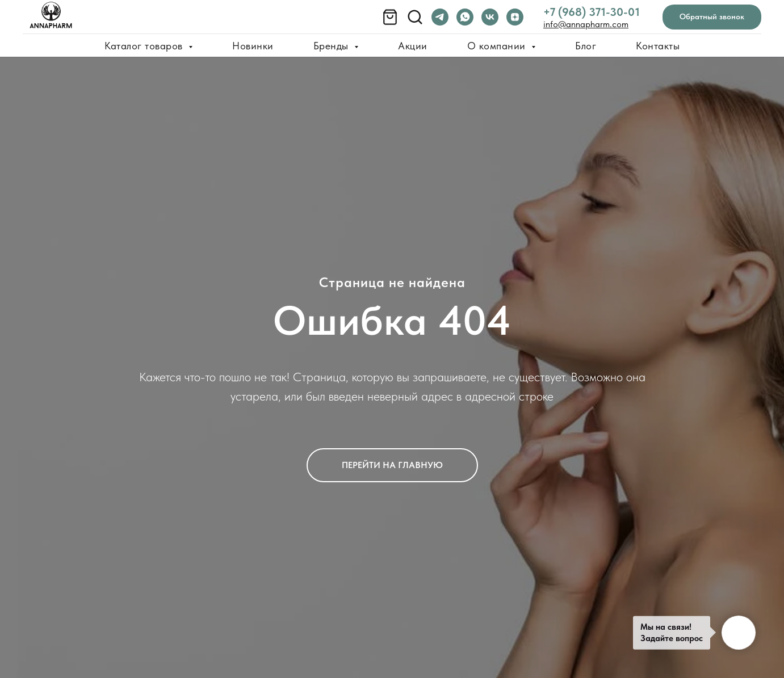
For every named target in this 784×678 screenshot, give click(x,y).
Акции (413, 46)
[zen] (515, 17)
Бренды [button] (333, 46)
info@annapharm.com (586, 24)
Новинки (253, 46)
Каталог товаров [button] (145, 46)
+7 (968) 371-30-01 (592, 12)
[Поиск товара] (415, 17)
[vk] (490, 17)
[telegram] (440, 17)
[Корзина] (390, 17)
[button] (712, 17)
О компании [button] (498, 46)
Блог (586, 46)
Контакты (658, 46)
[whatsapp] (465, 17)
